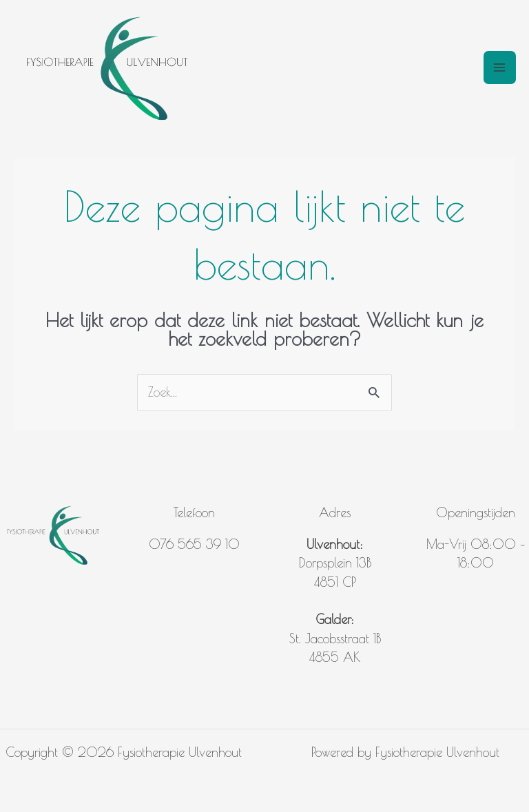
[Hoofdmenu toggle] (500, 67)
